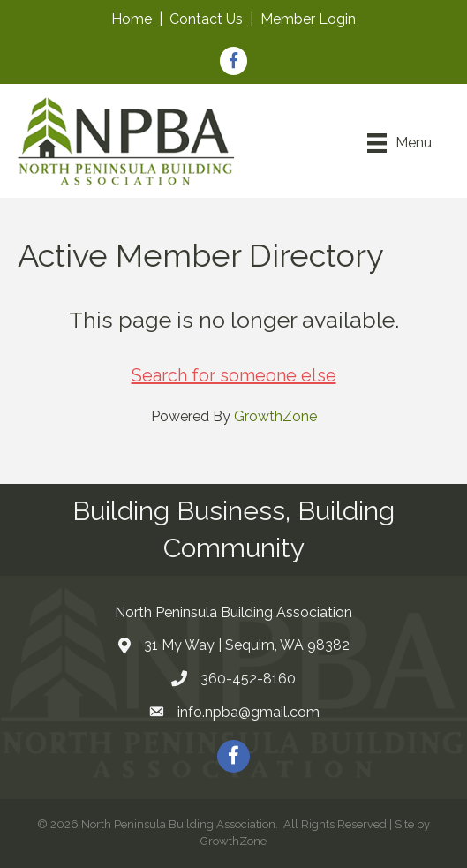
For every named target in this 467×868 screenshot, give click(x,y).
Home (132, 19)
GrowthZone (275, 416)
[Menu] (399, 143)
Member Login (308, 19)
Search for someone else (234, 375)
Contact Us (206, 19)
